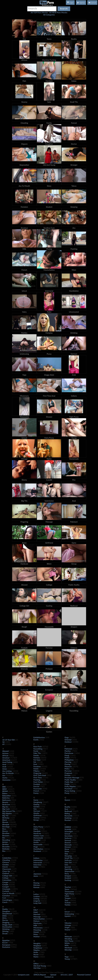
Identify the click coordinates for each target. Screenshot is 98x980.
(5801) (75, 836)
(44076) (43, 858)
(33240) (78, 894)
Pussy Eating (70, 791)
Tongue (68, 898)
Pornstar (68, 771)
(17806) (42, 867)
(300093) (73, 793)
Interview (37, 865)
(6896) (75, 789)
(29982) (41, 764)
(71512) (44, 874)
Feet (35, 764)
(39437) (45, 802)
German (37, 811)
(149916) (41, 809)
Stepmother (69, 871)
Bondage (6, 827)
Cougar (5, 882)
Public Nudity (70, 780)
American (6, 760)
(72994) (14, 947)
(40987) (19, 811)
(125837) (11, 769)
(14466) (13, 833)
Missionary (38, 928)
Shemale (68, 845)
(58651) (73, 784)
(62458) (10, 787)
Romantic (68, 816)
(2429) (75, 749)
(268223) (42, 910)
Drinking (6, 929)
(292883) (10, 764)
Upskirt (68, 916)
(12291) (74, 930)
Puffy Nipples (70, 786)
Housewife (38, 844)
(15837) (75, 762)
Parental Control (84, 975)
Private (68, 775)
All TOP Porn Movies (39, 12)
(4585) (7, 742)
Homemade (38, 838)
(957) (10, 831)
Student (68, 878)
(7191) (43, 885)
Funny (36, 793)
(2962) (8, 838)
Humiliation (38, 849)
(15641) (73, 755)
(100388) (75, 880)
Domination (7, 927)
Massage (37, 916)
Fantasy (37, 758)
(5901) (43, 914)
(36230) (12, 882)
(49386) (74, 842)
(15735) (44, 943)
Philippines (69, 760)
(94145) (76, 858)
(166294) (44, 921)
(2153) (12, 753)
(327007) (45, 833)
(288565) (14, 896)
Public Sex (69, 782)
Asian (5, 769)
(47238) (12, 878)
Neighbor (37, 946)
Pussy (67, 793)
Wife (67, 945)
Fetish (36, 769)
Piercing (68, 762)
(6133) (15, 876)
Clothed (6, 873)
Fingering (37, 773)
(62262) (72, 809)
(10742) (45, 747)
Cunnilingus (7, 900)
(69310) (42, 894)
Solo (66, 865)
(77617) (44, 811)
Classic (5, 867)
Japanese (37, 874)
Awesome (6, 780)
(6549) (41, 800)
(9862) (11, 755)
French (36, 791)
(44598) (75, 742)
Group (36, 820)
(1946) (46, 860)
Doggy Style (7, 925)
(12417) (42, 964)
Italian (36, 867)
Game (36, 800)
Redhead (68, 811)
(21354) (43, 804)
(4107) (14, 780)
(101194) (78, 891)
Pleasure (68, 766)
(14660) (46, 844)
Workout (68, 948)
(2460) (41, 876)
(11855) (44, 753)
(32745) (11, 842)
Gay (35, 809)
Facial (36, 751)
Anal (4, 764)
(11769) (12, 844)
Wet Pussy (69, 941)
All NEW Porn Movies (58, 12)
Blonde (5, 822)
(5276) (44, 865)
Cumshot (6, 896)
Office (36, 963)
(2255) (47, 836)
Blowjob (6, 824)
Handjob (37, 831)
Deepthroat (7, 913)
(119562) (42, 751)
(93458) (41, 934)
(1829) (12, 818)
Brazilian (6, 833)
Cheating (6, 860)
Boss (4, 829)
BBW (5, 789)
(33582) (18, 893)
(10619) (74, 867)
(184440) (10, 898)
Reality (67, 807)
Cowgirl (6, 887)
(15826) (42, 957)
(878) (82, 778)
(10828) (75, 950)
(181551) (47, 838)
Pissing (67, 764)
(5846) (74, 898)
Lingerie (37, 901)
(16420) (10, 767)
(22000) (79, 791)
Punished (68, 789)
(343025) (9, 775)
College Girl (7, 876)
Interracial (38, 862)
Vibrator (68, 923)
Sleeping (68, 856)
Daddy (5, 909)
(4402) (42, 813)
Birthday (6, 818)
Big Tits (5, 816)
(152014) (14, 809)
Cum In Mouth (8, 893)
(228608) (12, 822)
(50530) (12, 887)
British (5, 842)
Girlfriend (37, 815)
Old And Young (40, 966)
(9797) (74, 887)
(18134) (44, 851)
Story (67, 873)
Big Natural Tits (9, 811)
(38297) (15, 914)
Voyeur (67, 930)
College (5, 878)
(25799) (13, 827)
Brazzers (6, 835)
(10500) (12, 867)
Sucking (68, 880)
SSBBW (68, 827)
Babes (5, 793)
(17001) (15, 900)
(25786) (12, 865)
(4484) (74, 903)
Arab (4, 767)
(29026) (73, 849)
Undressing (69, 914)
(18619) (11, 909)
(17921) (74, 751)
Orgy (67, 737)
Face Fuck (38, 746)
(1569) (44, 760)
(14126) (11, 778)
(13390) (75, 878)
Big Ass (5, 807)
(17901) (11, 902)
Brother (6, 844)
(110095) (14, 889)
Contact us (49, 977)
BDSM (5, 791)
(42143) (74, 820)
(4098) (45, 789)
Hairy (36, 829)
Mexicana (37, 923)
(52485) (73, 813)
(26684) (43, 950)
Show (67, 849)
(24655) (43, 758)
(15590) (8, 744)
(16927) (47, 827)
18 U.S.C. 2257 (67, 975)
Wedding (68, 939)
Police (67, 769)
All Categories (49, 15)
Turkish (68, 903)
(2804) (74, 829)
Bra (4, 838)
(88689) (45, 773)
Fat (35, 762)
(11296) (12, 862)
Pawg (67, 755)
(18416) (47, 849)
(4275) (44, 968)
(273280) (13, 816)
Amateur (6, 758)
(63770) (41, 829)
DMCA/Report (40, 975)
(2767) (72, 896)
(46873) (73, 943)
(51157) (12, 802)
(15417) (76, 816)
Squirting (68, 869)
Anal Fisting (7, 762)
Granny (36, 818)
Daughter (6, 911)
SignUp (81, 3)
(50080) (74, 807)
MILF (36, 910)
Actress (5, 753)
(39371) (73, 758)
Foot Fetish (38, 782)
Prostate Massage (72, 777)
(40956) (43, 818)
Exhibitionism (39, 737)
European (6, 945)
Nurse (36, 954)
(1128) (75, 856)
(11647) (42, 842)
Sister (67, 851)
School (67, 834)
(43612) (44, 901)
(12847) (46, 928)
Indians (36, 858)
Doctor (5, 920)
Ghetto (36, 813)
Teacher (68, 887)
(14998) (74, 827)
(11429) (76, 831)
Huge (36, 847)
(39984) (43, 936)
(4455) (74, 916)
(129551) (72, 865)
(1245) (75, 939)
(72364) (41, 847)
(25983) (16, 927)
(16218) (75, 818)
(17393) (15, 858)
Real (66, 809)
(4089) (42, 887)
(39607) (75, 811)
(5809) (11, 920)
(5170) (14, 880)
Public (67, 784)
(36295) (72, 737)
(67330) (16, 925)
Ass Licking (7, 771)
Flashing (37, 780)
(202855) (76, 771)
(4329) (13, 840)
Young (67, 959)
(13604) (77, 753)
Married (37, 914)
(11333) (15, 813)
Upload (92, 3)
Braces (5, 831)
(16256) (13, 849)
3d (3, 742)
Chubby (6, 864)
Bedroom (6, 804)
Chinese (6, 862)
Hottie (36, 842)
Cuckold (6, 891)
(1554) (43, 807)
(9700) (74, 838)
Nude (36, 952)
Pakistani (68, 749)
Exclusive (6, 947)
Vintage (68, 925)
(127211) (46, 862)
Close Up (6, 871)
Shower (68, 847)
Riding (67, 813)
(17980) (41, 952)
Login (70, 3)
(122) (12, 836)
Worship (68, 950)
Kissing (36, 883)
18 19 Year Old (8, 740)
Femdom (37, 766)
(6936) (41, 954)
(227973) (14, 847)
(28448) (39, 762)
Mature (36, 921)
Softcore (68, 860)
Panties (68, 751)
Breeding (6, 840)
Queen (67, 800)
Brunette (6, 847)
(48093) (11, 791)
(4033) (13, 804)
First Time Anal (40, 775)
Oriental (68, 740)
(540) (76, 760)
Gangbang (38, 802)
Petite (67, 758)
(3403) (15, 762)
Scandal (68, 829)
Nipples (37, 950)
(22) (17, 740)
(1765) (45, 948)
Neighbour (38, 948)
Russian (68, 820)
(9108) (42, 793)
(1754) (44, 923)
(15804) (74, 847)
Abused (5, 751)
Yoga (67, 957)
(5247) (44, 946)
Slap (66, 854)
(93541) (44, 831)
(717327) (14, 758)
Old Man (37, 968)
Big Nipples (7, 813)
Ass (4, 775)
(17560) (73, 851)
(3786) (43, 771)
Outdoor (68, 742)
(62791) (42, 820)
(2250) (8, 851)
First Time (38, 777)
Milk (35, 925)
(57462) (74, 905)
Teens (67, 889)
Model (36, 932)
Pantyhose (69, 753)
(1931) (49, 775)
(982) (72, 769)
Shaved (68, 842)
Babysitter (7, 796)
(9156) (43, 780)
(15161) (45, 778)
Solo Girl (68, 862)
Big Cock (6, 809)
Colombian (7, 880)
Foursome (38, 789)
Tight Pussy (69, 894)
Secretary (69, 836)
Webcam (68, 936)
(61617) (14, 760)
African (5, 755)
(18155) (15, 771)
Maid (36, 912)
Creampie (6, 889)
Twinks (67, 905)
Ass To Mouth (8, 773)
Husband (37, 851)
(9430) (75, 862)
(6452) (73, 775)
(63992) (14, 945)
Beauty (5, 802)
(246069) (11, 793)
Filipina (36, 771)
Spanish (68, 867)
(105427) (11, 789)
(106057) (76, 936)
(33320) (44, 917)
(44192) (44, 766)
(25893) (10, 918)
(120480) (73, 945)
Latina (36, 894)
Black (5, 820)
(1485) (11, 931)
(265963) (49, 919)
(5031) (14, 796)
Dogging (6, 922)
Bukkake (6, 849)
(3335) (74, 740)
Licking (36, 899)
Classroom (7, 869)
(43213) (13, 891)
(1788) (77, 914)
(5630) (76, 782)
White (67, 943)
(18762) (75, 860)
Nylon (36, 957)
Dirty (4, 918)
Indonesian (38, 860)
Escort (5, 943)
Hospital (37, 840)
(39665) (43, 883)
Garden (36, 807)
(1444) (12, 751)
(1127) (14, 869)
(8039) (12, 922)
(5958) (9, 829)
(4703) (11, 943)
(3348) (44, 903)
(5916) (17, 773)
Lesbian (37, 896)
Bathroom (6, 800)
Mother (37, 936)
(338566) (73, 889)
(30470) (42, 932)
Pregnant (68, 773)
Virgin (67, 927)
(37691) (45, 815)
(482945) (13, 824)
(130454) (72, 900)
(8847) (40, 925)
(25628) (13, 860)
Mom (36, 934)
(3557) (72, 957)
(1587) (42, 786)
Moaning (37, 930)
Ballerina (6, 798)
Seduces (68, 838)
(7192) (75, 773)
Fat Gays (37, 760)
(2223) (75, 948)
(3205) (71, 854)
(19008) (74, 834)
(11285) (79, 780)
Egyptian (6, 940)
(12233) (43, 784)
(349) (47, 737)
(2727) (13, 940)
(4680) (12, 929)
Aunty (5, 778)
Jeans (36, 876)
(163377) (11, 820)
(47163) (13, 871)
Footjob (37, 784)
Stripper (68, 876)
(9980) (74, 840)
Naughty (37, 943)
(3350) (74, 876)
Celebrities (7, 858)
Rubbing (68, 818)
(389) (12, 798)
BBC (4, 787)
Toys (66, 900)
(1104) (11, 933)
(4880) (49, 966)
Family (36, 755)
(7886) (73, 927)
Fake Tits (37, 753)
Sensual (68, 840)
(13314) (42, 755)
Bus (4, 851)
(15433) (75, 923)
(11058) (44, 930)
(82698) (12, 884)
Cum (4, 898)
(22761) (46, 782)
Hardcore (37, 833)
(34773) (43, 791)
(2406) (42, 740)
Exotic (36, 740)
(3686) (12, 873)
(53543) (74, 925)
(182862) (12, 807)
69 (3, 744)
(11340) (14, 911)
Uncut (67, 912)
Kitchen (37, 885)
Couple (5, 884)
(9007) (45, 749)
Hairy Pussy (38, 827)
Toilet (67, 896)
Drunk (5, 933)
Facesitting (38, 749)
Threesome (69, 891)
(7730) (41, 912)
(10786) (72, 874)
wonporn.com (24, 975)
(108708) (44, 896)
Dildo (5, 916)
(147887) (74, 959)
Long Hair (37, 903)
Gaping (36, 804)
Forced (36, 786)
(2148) (43, 840)
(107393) (42, 769)
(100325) (43, 899)
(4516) (73, 800)
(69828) (10, 916)
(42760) (75, 845)
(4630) (77, 871)
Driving (5, 931)
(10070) (75, 766)
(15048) (77, 941)
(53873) (76, 869)
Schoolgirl (69, 831)
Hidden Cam (39, 836)
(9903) (14, 800)
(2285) (79, 786)
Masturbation (39, 919)
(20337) (74, 764)
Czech (5, 902)
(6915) (73, 912)
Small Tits (69, 858)
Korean (36, 887)
